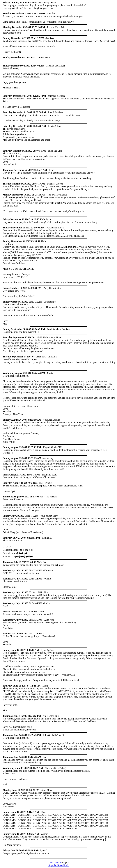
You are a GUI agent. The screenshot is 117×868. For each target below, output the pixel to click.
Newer (58, 863)
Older (50, 863)
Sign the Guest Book (59, 865)
